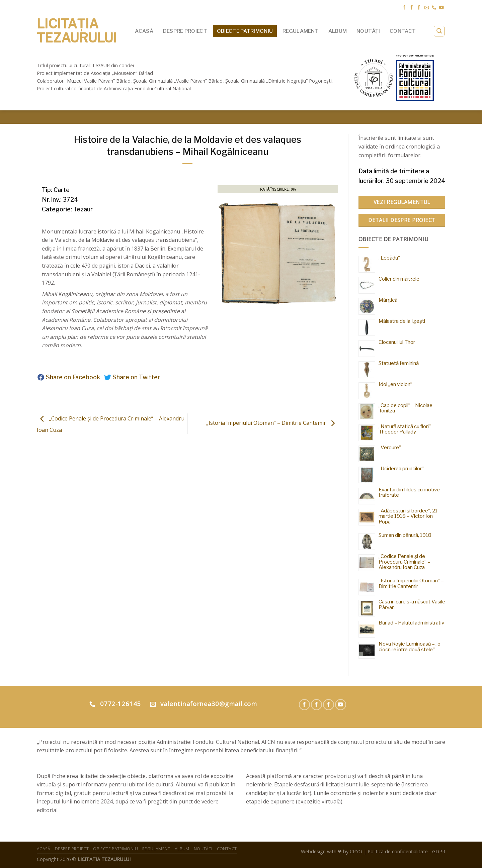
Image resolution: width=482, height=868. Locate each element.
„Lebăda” (389, 258)
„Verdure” (390, 447)
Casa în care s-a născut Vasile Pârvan (412, 604)
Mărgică (388, 300)
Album (338, 31)
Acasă (144, 31)
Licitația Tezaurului (77, 31)
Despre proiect (185, 31)
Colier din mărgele (399, 279)
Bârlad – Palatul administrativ (411, 623)
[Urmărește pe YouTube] (441, 8)
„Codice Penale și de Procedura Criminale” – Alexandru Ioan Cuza (404, 562)
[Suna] (434, 8)
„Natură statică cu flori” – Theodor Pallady (407, 429)
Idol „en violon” (395, 384)
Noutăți (368, 31)
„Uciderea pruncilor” (401, 468)
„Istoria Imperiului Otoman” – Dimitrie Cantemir (272, 423)
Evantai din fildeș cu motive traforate (409, 492)
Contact (403, 31)
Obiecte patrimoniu (245, 31)
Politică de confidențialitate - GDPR (406, 851)
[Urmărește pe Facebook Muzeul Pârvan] (404, 8)
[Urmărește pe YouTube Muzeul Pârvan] (341, 705)
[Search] (439, 31)
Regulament (301, 31)
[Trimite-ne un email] (427, 8)
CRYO (356, 851)
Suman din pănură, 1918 (405, 535)
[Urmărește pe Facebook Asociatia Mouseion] (419, 8)
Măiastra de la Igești (402, 321)
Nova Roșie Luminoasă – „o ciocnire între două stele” (410, 647)
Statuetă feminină (399, 363)
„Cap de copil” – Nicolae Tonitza (406, 408)
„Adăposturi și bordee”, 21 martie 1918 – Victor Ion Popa (408, 516)
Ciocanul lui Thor (397, 342)
